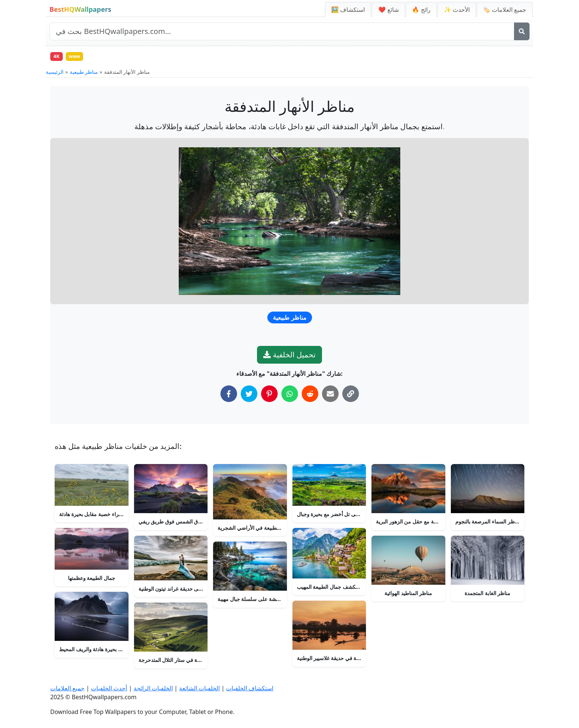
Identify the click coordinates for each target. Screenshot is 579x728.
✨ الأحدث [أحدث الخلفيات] (457, 10)
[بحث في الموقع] (282, 31)
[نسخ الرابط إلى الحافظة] (351, 396)
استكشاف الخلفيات (250, 688)
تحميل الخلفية (289, 356)
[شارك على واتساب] (290, 396)
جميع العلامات (67, 688)
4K (57, 57)
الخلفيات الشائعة (199, 688)
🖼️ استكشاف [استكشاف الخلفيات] (348, 10)
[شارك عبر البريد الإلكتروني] (330, 396)
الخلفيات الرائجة (153, 688)
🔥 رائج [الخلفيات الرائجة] (421, 10)
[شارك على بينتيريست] (269, 396)
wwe (78, 57)
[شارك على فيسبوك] (229, 396)
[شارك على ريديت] (310, 396)
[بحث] (522, 31)
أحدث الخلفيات (109, 688)
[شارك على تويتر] (249, 396)
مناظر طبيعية (84, 74)
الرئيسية (55, 74)
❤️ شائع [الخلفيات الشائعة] (388, 10)
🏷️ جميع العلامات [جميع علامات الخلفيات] (505, 10)
